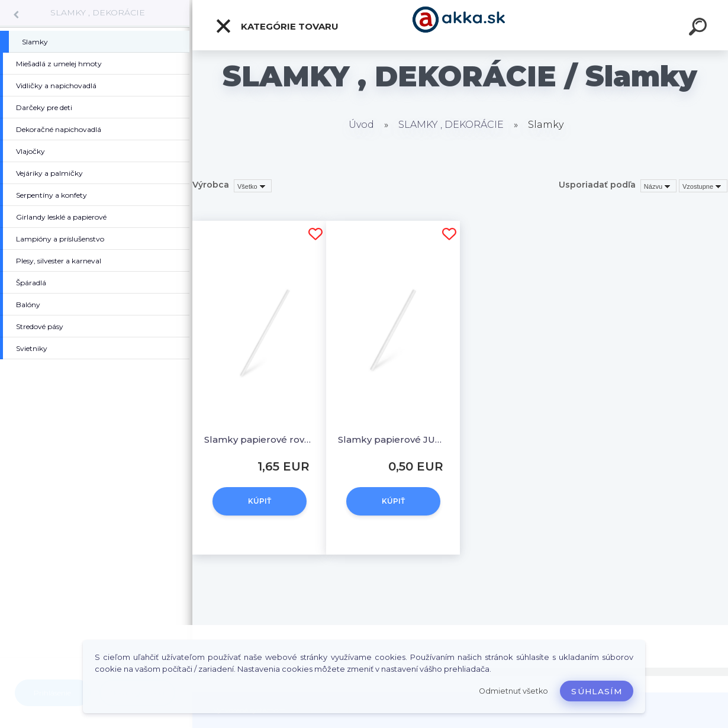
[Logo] (460, 25)
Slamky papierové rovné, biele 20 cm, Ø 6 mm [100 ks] (259, 439)
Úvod (361, 125)
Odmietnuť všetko (513, 691)
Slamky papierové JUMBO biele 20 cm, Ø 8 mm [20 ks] (393, 439)
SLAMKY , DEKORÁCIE (98, 12)
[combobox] (658, 186)
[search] (700, 28)
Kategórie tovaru (277, 26)
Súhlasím (597, 691)
